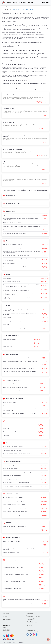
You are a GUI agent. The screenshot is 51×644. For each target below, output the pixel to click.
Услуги (4, 628)
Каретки (9, 523)
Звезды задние (11, 443)
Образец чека (30, 621)
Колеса (9, 241)
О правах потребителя (32, 623)
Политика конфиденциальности (34, 618)
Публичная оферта (31, 620)
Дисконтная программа (32, 615)
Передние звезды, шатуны (14, 398)
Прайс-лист (17, 10)
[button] (9, 3)
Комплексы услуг (12, 195)
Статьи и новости (7, 620)
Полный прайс (6, 629)
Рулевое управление (13, 336)
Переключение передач (14, 461)
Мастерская (7, 10)
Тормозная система (12, 494)
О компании (5, 615)
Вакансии (5, 618)
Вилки (8, 306)
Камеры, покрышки (12, 354)
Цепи (8, 421)
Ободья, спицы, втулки (13, 380)
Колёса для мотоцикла (13, 203)
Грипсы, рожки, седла (13, 538)
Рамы (8, 274)
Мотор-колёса (11, 211)
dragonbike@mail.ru (37, 631)
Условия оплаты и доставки (33, 617)
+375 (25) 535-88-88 (37, 629)
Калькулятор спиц (28, 10)
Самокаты (9, 596)
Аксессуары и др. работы (14, 560)
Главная (3, 7)
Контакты (5, 617)
